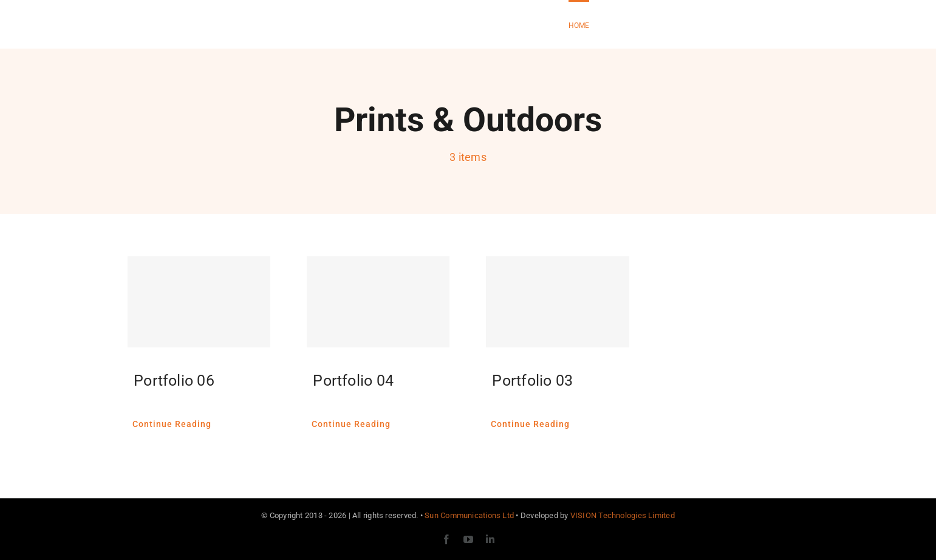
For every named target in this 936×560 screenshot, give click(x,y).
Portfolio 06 (174, 381)
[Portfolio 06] (199, 302)
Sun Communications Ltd (469, 515)
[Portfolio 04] (378, 302)
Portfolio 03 (532, 381)
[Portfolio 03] (557, 302)
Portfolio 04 (353, 381)
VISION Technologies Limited (623, 515)
